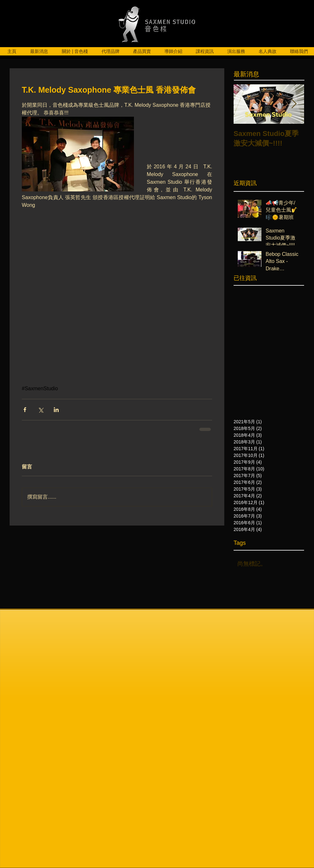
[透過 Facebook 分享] (25, 410)
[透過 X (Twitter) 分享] (41, 410)
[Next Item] (294, 104)
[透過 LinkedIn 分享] (56, 410)
